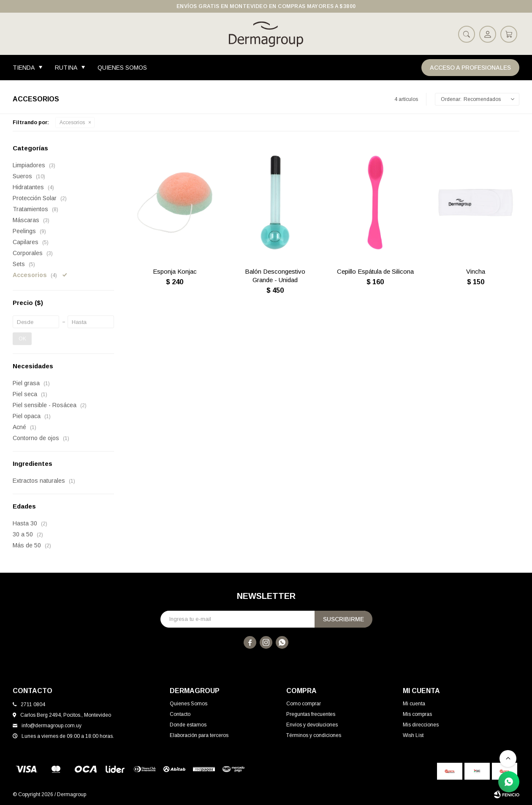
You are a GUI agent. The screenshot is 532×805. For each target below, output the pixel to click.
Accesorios (72, 122)
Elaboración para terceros (199, 735)
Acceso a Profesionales (470, 68)
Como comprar (304, 704)
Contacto (180, 714)
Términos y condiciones (314, 735)
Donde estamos (188, 725)
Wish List (413, 735)
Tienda (24, 68)
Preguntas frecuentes (311, 714)
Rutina (66, 68)
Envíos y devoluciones (312, 725)
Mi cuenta (414, 704)
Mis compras (417, 714)
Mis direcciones (421, 725)
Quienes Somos (122, 68)
